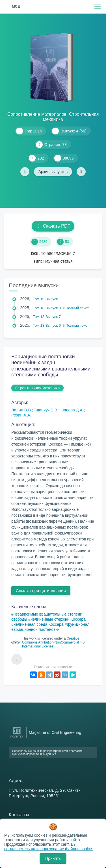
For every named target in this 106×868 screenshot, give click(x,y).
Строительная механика (37, 388)
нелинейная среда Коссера (39, 624)
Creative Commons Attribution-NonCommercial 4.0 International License (53, 642)
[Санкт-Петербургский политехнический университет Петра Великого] (17, 738)
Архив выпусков (53, 172)
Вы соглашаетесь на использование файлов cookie (49, 847)
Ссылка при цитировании (41, 591)
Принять (53, 858)
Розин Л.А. (21, 415)
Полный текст (76, 308)
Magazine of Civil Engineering (55, 732)
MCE (16, 6)
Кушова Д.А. (72, 410)
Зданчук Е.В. (46, 410)
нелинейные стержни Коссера (58, 619)
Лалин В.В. (22, 410)
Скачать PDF (53, 226)
